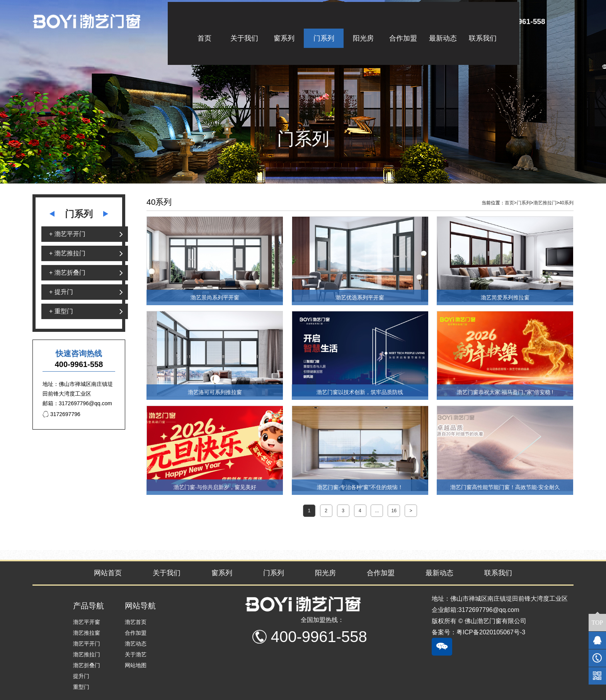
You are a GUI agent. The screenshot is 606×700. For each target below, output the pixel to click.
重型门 (81, 687)
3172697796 (61, 414)
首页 (511, 203)
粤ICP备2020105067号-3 (491, 632)
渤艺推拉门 (545, 203)
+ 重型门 (61, 311)
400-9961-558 (523, 21)
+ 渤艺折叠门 (67, 273)
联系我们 (498, 573)
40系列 (566, 203)
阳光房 (325, 573)
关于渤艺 (136, 654)
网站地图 (136, 665)
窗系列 (222, 573)
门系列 (524, 203)
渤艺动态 (136, 644)
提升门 (81, 676)
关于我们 (167, 573)
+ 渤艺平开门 (67, 234)
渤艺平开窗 (87, 622)
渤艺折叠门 (87, 665)
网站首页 (108, 573)
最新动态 (439, 573)
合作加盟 (381, 573)
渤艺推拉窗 (87, 633)
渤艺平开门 (87, 644)
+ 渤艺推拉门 (67, 253)
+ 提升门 (61, 292)
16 (394, 511)
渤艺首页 (136, 622)
